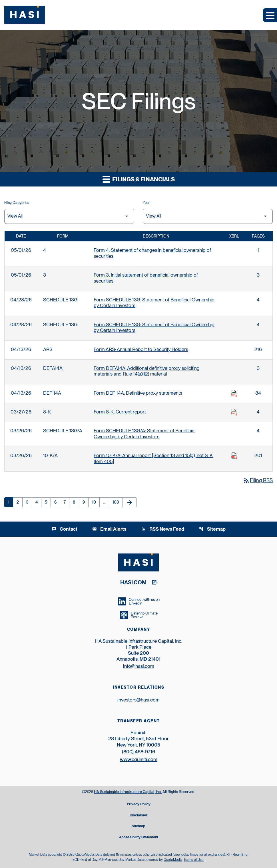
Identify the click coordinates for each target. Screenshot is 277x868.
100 (117, 502)
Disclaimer (138, 815)
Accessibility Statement (139, 837)
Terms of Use (194, 860)
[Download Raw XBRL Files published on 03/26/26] (234, 456)
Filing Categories (17, 203)
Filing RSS (258, 480)
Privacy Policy (139, 804)
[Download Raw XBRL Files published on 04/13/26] (234, 394)
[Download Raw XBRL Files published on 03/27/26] (234, 412)
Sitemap (212, 529)
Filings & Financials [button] (139, 179)
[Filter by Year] (208, 216)
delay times (190, 855)
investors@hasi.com (138, 700)
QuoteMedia (85, 855)
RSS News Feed (163, 529)
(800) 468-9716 (138, 752)
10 (96, 502)
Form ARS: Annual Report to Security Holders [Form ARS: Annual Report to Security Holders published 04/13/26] (141, 349)
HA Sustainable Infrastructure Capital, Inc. (128, 792)
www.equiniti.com (139, 759)
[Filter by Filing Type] (69, 216)
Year (146, 203)
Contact (65, 529)
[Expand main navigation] (270, 15)
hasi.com (133, 582)
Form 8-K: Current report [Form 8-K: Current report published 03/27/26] (120, 412)
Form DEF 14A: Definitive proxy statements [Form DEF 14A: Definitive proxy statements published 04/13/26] (138, 393)
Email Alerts (109, 529)
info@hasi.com (139, 666)
